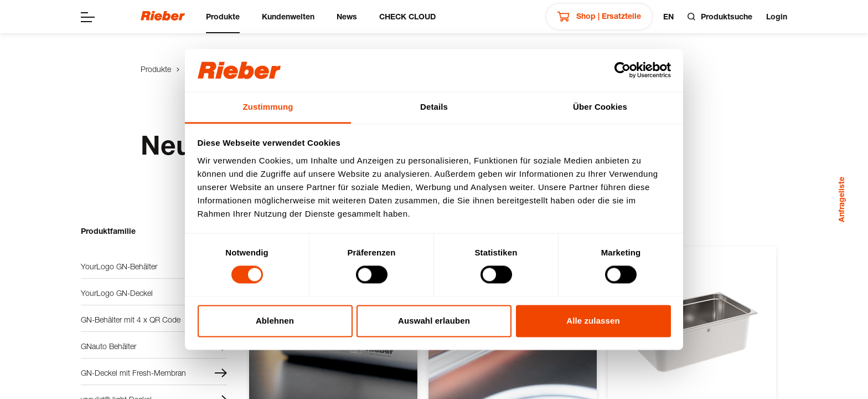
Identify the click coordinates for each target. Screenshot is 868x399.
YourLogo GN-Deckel (154, 293)
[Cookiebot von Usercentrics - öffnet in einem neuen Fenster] (622, 70)
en (668, 16)
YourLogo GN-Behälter (154, 267)
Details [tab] (434, 107)
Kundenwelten (288, 16)
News (347, 16)
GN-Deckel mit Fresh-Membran (154, 373)
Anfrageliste (841, 199)
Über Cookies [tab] (600, 107)
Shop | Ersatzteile (599, 17)
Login (777, 16)
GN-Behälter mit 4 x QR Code (154, 320)
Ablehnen (275, 321)
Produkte (223, 16)
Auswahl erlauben (434, 321)
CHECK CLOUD (407, 16)
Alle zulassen (593, 321)
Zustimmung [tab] (268, 107)
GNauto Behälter (154, 346)
